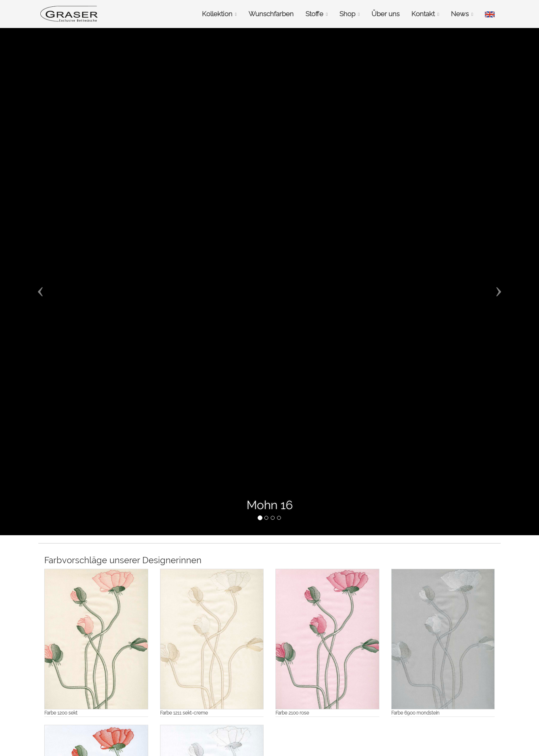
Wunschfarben (271, 14)
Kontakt (425, 14)
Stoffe (317, 14)
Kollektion (219, 14)
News (462, 14)
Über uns (385, 14)
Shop (350, 14)
